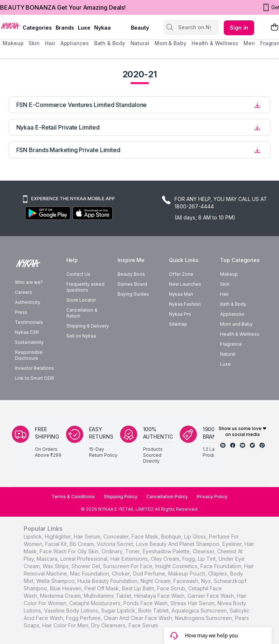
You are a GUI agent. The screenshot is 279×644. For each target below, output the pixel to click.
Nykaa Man (181, 294)
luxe (84, 28)
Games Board (132, 284)
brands (65, 28)
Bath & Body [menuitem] (110, 43)
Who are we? (29, 282)
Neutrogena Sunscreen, (204, 618)
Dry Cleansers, (109, 625)
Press (21, 312)
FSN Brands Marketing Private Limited (68, 150)
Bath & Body (233, 304)
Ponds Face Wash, (146, 603)
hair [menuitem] (50, 43)
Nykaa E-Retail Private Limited (58, 127)
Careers (24, 292)
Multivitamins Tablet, (108, 596)
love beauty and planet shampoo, (178, 544)
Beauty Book (131, 274)
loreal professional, (85, 559)
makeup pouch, (187, 573)
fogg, (189, 559)
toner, (133, 551)
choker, (122, 573)
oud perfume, (150, 573)
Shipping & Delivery (88, 326)
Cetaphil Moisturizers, (96, 603)
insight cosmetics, (177, 566)
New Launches (185, 284)
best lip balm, (139, 588)
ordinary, (113, 551)
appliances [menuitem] (75, 43)
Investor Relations (34, 368)
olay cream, (166, 559)
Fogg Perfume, (84, 618)
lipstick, (34, 536)
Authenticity (28, 302)
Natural (228, 354)
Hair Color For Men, (66, 625)
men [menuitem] (249, 43)
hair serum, (88, 536)
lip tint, (207, 559)
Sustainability (29, 342)
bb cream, (82, 544)
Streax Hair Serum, (193, 603)
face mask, (146, 536)
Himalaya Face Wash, (160, 596)
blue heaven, (67, 588)
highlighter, (59, 536)
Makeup (229, 274)
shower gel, (87, 566)
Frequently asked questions (85, 287)
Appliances (232, 314)
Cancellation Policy (167, 497)
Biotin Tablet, (154, 611)
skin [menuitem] (34, 43)
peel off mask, (102, 588)
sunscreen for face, (128, 566)
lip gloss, (196, 536)
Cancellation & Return (82, 313)
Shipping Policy (121, 497)
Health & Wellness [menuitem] (215, 43)
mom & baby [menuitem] (170, 43)
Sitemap (178, 324)
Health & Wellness (240, 334)
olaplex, (218, 573)
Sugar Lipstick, (119, 611)
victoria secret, (116, 544)
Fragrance (231, 344)
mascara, (48, 559)
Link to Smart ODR (34, 378)
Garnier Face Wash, (211, 596)
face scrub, (172, 588)
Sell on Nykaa (81, 336)
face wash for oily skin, (70, 551)
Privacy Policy (212, 497)
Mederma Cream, (61, 596)
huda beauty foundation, (108, 581)
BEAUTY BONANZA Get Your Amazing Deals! (63, 7)
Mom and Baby (236, 324)
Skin (225, 284)
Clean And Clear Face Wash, (139, 618)
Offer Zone (181, 274)
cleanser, (204, 551)
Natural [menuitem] (140, 43)
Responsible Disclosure (29, 355)
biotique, (172, 536)
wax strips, (56, 566)
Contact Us (78, 274)
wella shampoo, (56, 581)
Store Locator (81, 300)
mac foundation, (90, 573)
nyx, (207, 581)
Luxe (225, 364)
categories (37, 28)
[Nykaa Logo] (10, 26)
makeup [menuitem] (13, 43)
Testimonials (29, 322)
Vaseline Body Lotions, (72, 611)
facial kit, (57, 544)
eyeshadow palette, (167, 551)
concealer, (117, 536)
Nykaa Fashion (185, 304)
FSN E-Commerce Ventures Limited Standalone (82, 105)
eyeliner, (233, 544)
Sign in (239, 28)
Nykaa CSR (27, 332)
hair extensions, (130, 559)
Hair (224, 294)
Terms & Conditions (73, 497)
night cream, (156, 581)
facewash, (187, 581)
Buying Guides (133, 294)
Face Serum (143, 625)
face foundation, (222, 566)
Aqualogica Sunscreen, (200, 611)
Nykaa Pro (180, 314)
